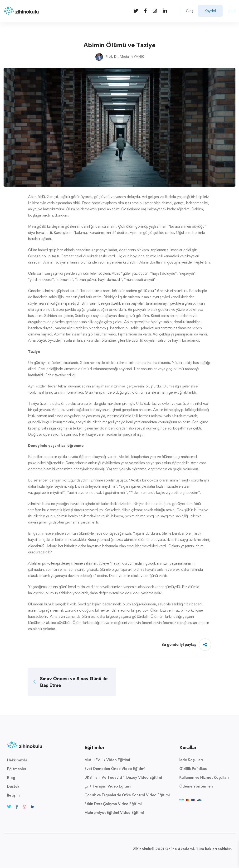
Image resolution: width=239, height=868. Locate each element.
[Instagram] (155, 11)
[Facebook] (145, 11)
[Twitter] (136, 11)
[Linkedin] (165, 11)
